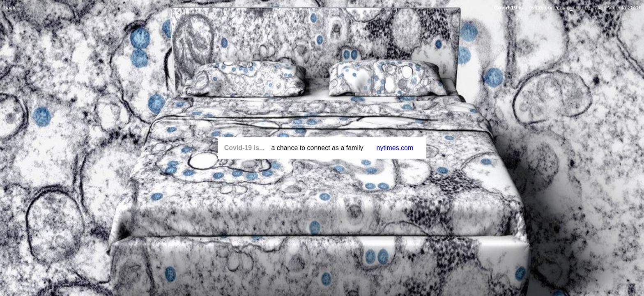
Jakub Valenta (609, 8)
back (10, 8)
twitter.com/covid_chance (560, 8)
